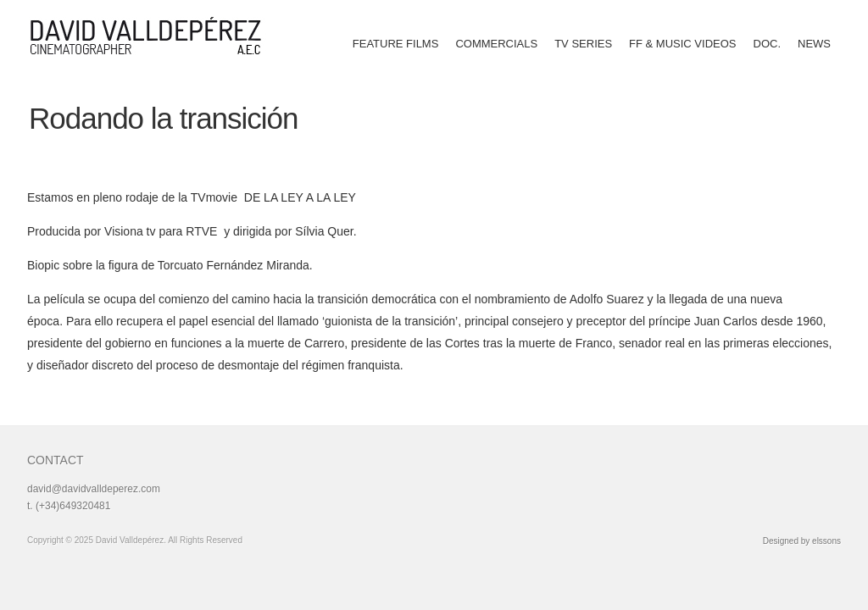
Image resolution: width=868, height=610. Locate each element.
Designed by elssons (802, 541)
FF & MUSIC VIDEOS (682, 44)
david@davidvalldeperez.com (94, 489)
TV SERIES (583, 44)
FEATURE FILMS (396, 44)
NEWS (814, 44)
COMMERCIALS (496, 44)
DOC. (768, 44)
